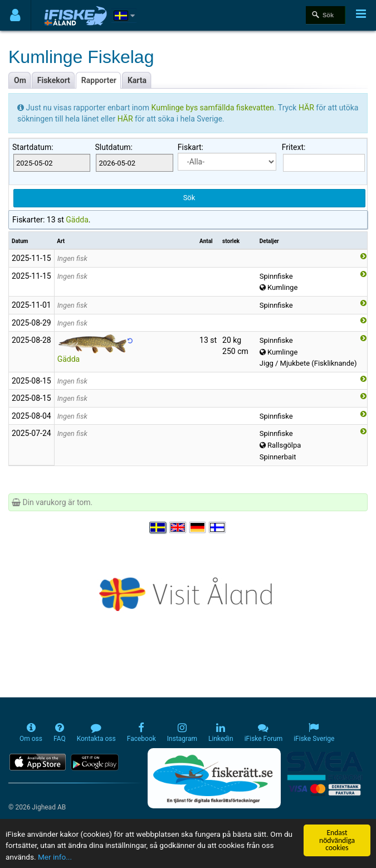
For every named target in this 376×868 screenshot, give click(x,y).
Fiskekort (54, 80)
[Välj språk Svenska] (158, 527)
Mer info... (55, 857)
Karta (137, 80)
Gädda (77, 220)
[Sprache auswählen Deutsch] (198, 527)
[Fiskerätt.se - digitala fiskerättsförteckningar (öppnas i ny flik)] (214, 778)
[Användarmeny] (15, 15)
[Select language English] (178, 527)
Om (20, 80)
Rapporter (99, 80)
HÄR (307, 108)
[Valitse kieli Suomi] (218, 527)
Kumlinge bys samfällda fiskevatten (213, 108)
